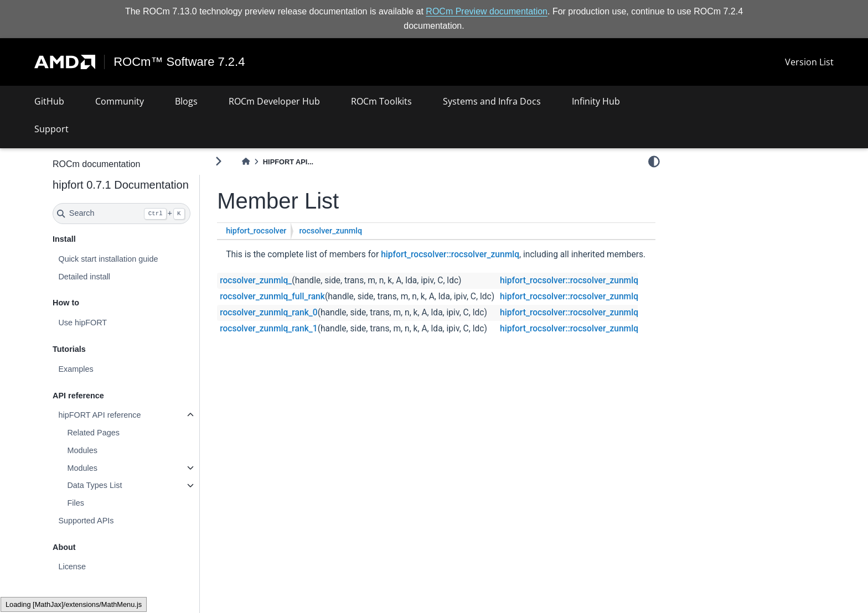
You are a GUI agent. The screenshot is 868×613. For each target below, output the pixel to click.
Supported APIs (86, 521)
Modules (82, 450)
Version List (809, 62)
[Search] (122, 214)
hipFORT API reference (100, 415)
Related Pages (94, 433)
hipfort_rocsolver (257, 231)
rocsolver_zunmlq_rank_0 (270, 313)
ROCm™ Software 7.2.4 (179, 62)
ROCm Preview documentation (487, 11)
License (73, 567)
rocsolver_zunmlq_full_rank (273, 297)
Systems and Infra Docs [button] (492, 101)
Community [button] (120, 101)
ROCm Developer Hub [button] (274, 101)
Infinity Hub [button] (596, 101)
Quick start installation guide (108, 259)
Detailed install (85, 276)
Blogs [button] (186, 101)
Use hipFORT (83, 323)
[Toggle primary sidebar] (219, 161)
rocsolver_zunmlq (332, 231)
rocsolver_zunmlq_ (257, 280)
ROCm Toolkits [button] (381, 101)
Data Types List (95, 485)
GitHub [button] (49, 101)
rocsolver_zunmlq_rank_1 (270, 329)
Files (76, 503)
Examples (76, 369)
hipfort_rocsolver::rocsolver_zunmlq (451, 254)
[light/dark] (654, 161)
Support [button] (51, 129)
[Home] (246, 162)
